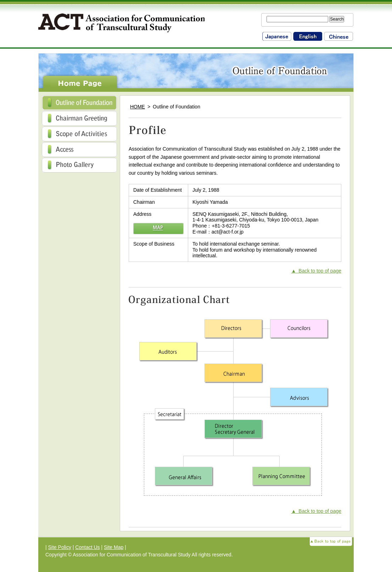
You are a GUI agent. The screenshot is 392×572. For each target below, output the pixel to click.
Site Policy (60, 547)
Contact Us (87, 547)
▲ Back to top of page (317, 271)
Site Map (114, 547)
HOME (138, 107)
